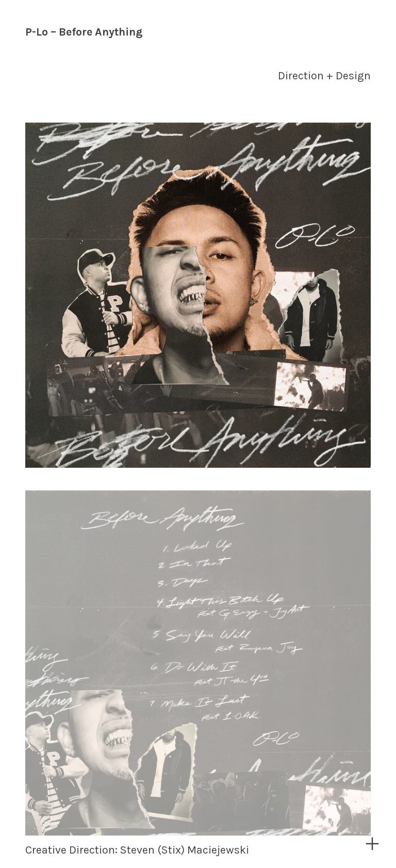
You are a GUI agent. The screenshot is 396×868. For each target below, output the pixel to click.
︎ (372, 844)
